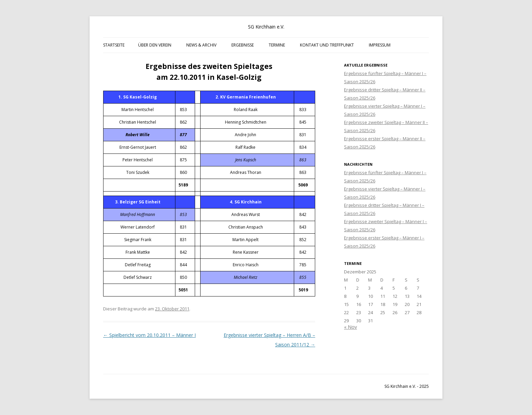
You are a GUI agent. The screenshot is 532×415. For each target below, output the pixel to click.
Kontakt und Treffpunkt (327, 45)
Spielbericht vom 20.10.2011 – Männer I (149, 335)
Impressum (380, 45)
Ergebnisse (243, 45)
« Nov (350, 327)
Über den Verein (155, 45)
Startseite (114, 45)
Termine (277, 45)
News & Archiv (201, 45)
